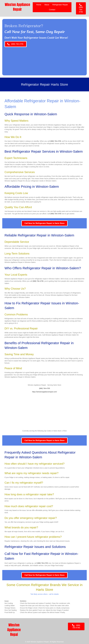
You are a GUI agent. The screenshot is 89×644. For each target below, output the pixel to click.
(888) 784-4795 (56, 141)
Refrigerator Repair (60, 5)
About (47, 5)
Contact (52, 10)
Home (39, 5)
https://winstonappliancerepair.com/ (45, 392)
